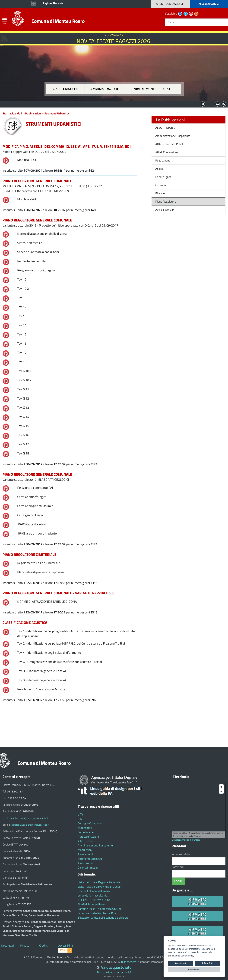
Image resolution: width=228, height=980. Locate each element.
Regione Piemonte (53, 3)
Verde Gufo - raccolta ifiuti (93, 895)
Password (178, 867)
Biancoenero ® (130, 962)
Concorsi (161, 185)
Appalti (159, 169)
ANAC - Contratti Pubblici (170, 144)
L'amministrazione (104, 89)
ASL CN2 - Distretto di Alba (94, 900)
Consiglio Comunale (90, 823)
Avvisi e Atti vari (165, 210)
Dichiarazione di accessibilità (114, 972)
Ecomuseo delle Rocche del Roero (98, 913)
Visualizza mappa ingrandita (186, 840)
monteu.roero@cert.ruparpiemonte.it (29, 818)
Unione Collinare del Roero (94, 891)
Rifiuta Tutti (208, 963)
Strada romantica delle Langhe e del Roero (103, 918)
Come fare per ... (87, 832)
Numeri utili (85, 828)
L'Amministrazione (112, 104)
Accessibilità (66, 946)
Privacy (25, 946)
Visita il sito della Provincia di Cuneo (99, 887)
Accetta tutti (181, 963)
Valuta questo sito (116, 967)
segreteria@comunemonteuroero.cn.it (30, 825)
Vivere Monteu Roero (152, 89)
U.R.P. (81, 819)
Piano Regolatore (166, 202)
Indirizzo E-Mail (181, 854)
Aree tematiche (65, 89)
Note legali (8, 946)
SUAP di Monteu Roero (92, 904)
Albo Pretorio (86, 841)
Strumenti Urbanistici (90, 859)
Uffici (81, 814)
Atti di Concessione (167, 152)
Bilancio (160, 193)
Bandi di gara (163, 177)
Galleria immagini (88, 868)
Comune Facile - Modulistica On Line (100, 909)
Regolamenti (163, 160)
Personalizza (194, 970)
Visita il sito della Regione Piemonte (99, 882)
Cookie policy (187, 956)
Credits (43, 946)
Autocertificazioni (88, 837)
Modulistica (85, 850)
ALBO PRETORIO (165, 128)
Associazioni (85, 863)
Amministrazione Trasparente (173, 136)
